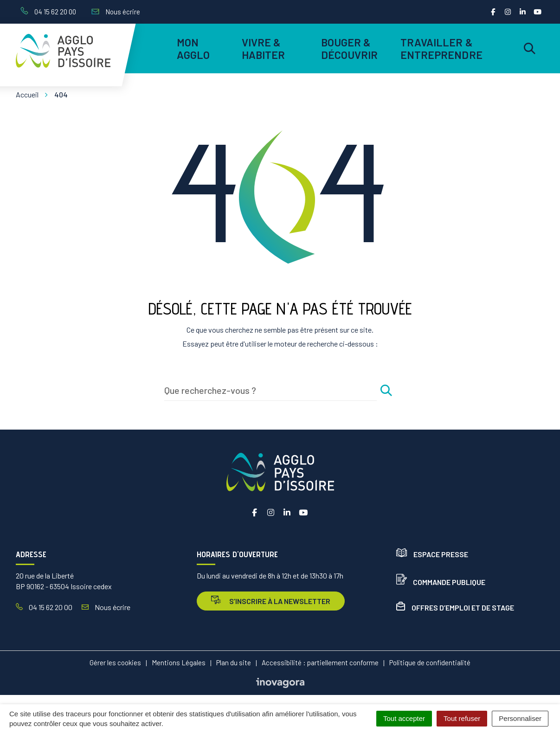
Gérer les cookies (115, 662)
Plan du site (234, 662)
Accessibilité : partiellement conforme (320, 662)
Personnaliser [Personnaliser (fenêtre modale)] (520, 718)
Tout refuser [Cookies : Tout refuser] (462, 718)
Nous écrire (106, 607)
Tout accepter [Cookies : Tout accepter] (404, 718)
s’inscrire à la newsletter (271, 601)
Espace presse (432, 554)
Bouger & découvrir (350, 48)
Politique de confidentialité (430, 662)
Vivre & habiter (264, 48)
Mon (193, 48)
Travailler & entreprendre (440, 48)
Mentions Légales (179, 662)
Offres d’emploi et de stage (455, 608)
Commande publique (441, 582)
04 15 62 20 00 (44, 607)
